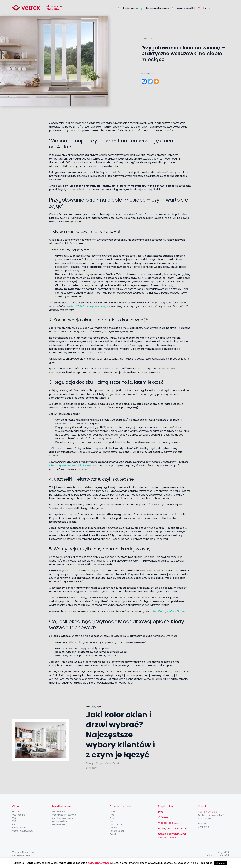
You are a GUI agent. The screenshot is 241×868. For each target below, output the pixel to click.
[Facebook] (144, 81)
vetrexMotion (59, 812)
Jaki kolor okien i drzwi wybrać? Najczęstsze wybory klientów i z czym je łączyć (120, 735)
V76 (14, 821)
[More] (156, 81)
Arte (112, 818)
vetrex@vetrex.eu (22, 855)
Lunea (113, 812)
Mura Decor (116, 824)
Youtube (17, 852)
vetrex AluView (20, 828)
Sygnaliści (223, 852)
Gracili (113, 834)
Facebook (29, 852)
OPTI (15, 824)
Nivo (112, 815)
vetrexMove (58, 824)
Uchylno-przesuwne (63, 818)
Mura (112, 821)
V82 (14, 818)
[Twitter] (150, 81)
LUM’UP (16, 812)
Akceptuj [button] (220, 863)
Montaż (202, 824)
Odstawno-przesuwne (64, 815)
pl (110, 8)
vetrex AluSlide (60, 821)
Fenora (113, 828)
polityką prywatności (100, 863)
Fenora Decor (117, 831)
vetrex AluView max (23, 831)
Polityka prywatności (218, 855)
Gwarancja (204, 827)
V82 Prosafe (19, 815)
